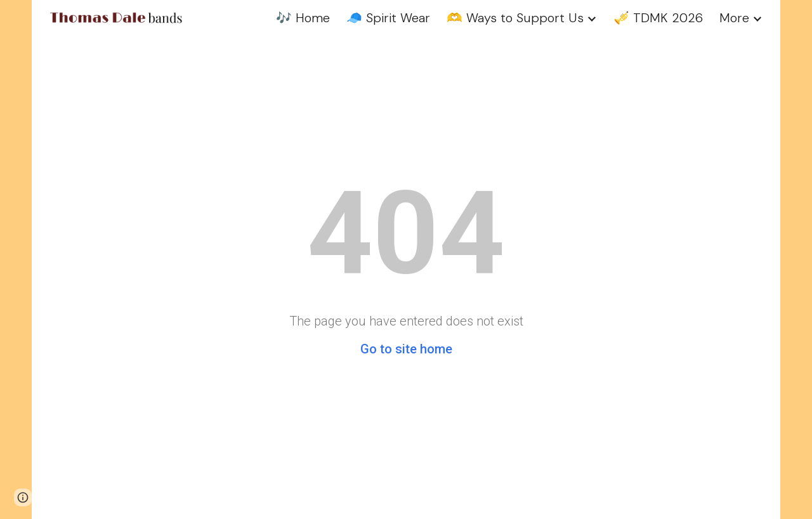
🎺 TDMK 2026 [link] (658, 18)
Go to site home (406, 349)
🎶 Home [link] (303, 18)
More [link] (734, 18)
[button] (23, 497)
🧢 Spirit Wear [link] (388, 18)
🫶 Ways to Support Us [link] (515, 18)
